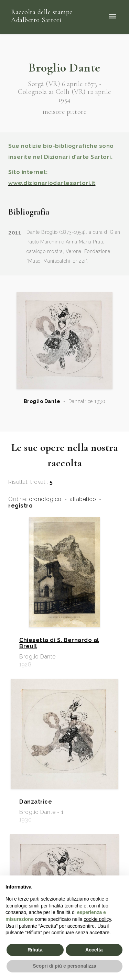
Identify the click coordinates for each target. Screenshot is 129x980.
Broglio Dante (42, 401)
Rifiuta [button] (35, 950)
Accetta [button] (94, 950)
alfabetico (83, 499)
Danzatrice (36, 802)
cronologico (45, 499)
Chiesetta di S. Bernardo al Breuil (59, 643)
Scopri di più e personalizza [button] (64, 966)
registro (20, 506)
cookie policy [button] (97, 919)
